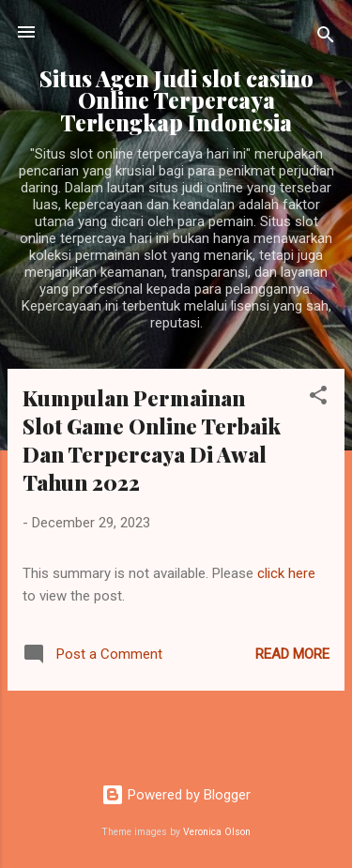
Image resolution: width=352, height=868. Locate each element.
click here (286, 573)
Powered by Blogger (176, 795)
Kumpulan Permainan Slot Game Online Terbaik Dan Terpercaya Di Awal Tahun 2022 (152, 440)
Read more (292, 654)
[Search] (326, 38)
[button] (318, 398)
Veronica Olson (217, 832)
